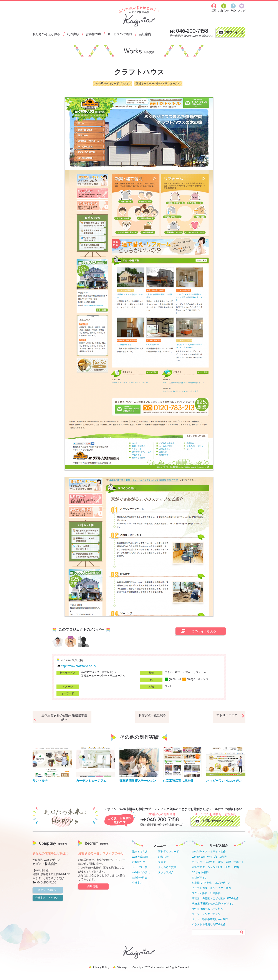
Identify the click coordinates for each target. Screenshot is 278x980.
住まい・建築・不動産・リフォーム (185, 672)
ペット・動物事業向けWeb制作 (210, 919)
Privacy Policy (101, 967)
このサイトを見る (197, 631)
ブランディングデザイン (206, 914)
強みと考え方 (140, 852)
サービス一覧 (140, 867)
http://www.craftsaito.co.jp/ (76, 666)
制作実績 (73, 34)
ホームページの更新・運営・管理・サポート (218, 862)
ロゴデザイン (200, 878)
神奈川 (169, 686)
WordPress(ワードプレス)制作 (209, 857)
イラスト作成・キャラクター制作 (211, 888)
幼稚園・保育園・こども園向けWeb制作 (215, 898)
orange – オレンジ (195, 679)
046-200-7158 (192, 31)
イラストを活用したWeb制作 (209, 924)
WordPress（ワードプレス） (112, 84)
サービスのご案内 (120, 34)
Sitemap (122, 967)
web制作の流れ (141, 872)
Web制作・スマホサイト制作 (209, 852)
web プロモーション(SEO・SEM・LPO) (215, 867)
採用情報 (97, 886)
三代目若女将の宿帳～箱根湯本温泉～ (64, 717)
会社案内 (145, 34)
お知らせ (163, 857)
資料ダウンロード (169, 852)
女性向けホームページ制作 (207, 909)
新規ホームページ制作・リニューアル (158, 84)
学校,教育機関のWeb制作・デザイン (213, 904)
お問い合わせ (234, 32)
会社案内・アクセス (48, 898)
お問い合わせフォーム (220, 821)
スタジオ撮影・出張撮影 (206, 893)
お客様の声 (93, 34)
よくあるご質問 (167, 867)
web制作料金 (140, 878)
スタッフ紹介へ (50, 890)
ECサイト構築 (200, 872)
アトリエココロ (227, 715)
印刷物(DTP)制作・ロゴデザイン (211, 883)
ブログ (162, 862)
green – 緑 (173, 679)
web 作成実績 (140, 857)
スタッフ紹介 (166, 872)
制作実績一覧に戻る (152, 715)
